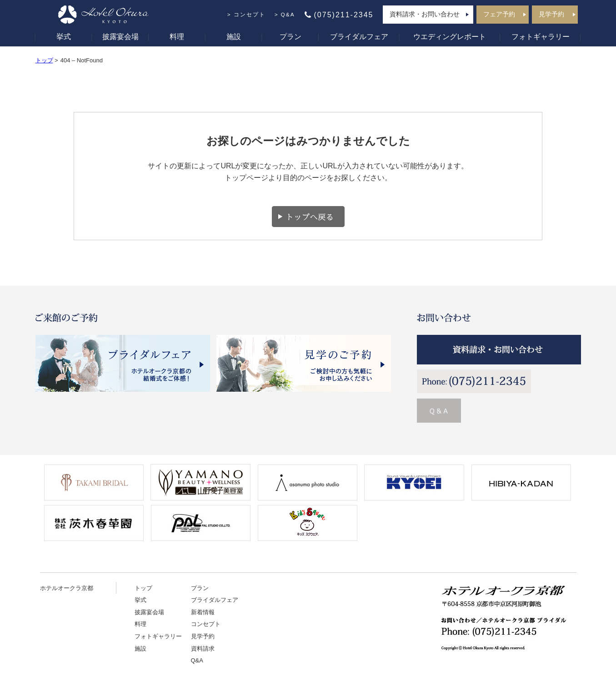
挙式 (64, 37)
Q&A (288, 15)
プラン (290, 37)
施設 (234, 37)
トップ (44, 60)
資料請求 (203, 649)
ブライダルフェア (359, 37)
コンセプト (250, 15)
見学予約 (551, 14)
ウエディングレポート (450, 37)
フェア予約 (499, 14)
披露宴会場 (120, 37)
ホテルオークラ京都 (67, 588)
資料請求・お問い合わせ (425, 14)
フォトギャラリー (541, 37)
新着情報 (203, 612)
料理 (177, 37)
